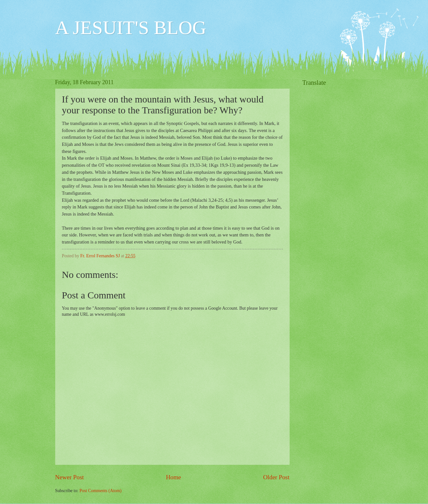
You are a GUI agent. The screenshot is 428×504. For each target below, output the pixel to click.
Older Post (276, 477)
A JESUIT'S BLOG (131, 28)
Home (174, 477)
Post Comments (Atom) (100, 491)
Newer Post (70, 477)
